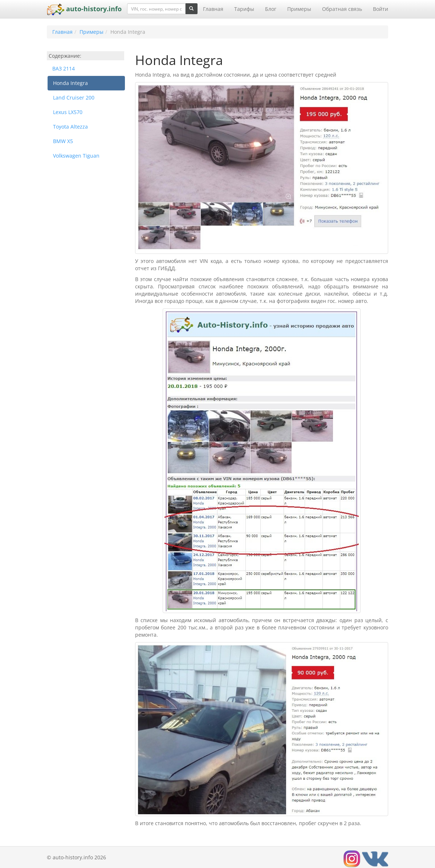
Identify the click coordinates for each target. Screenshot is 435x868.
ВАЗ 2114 (64, 68)
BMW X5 (63, 141)
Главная (213, 9)
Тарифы (244, 9)
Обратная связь (342, 9)
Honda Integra (70, 83)
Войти (381, 9)
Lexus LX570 (68, 112)
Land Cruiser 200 (74, 98)
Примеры (299, 9)
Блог (271, 9)
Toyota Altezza (70, 127)
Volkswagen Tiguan (76, 156)
